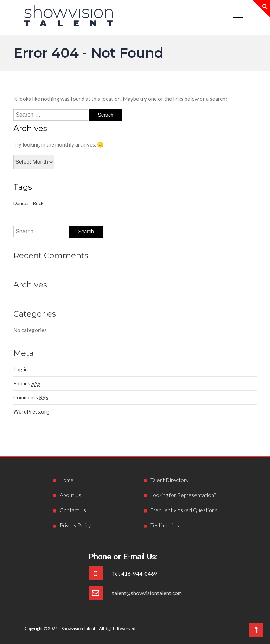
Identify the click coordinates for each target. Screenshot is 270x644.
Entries (27, 383)
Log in (21, 369)
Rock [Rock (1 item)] (38, 203)
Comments (31, 398)
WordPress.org (31, 411)
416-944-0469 (139, 574)
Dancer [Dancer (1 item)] (21, 203)
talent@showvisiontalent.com (147, 593)
